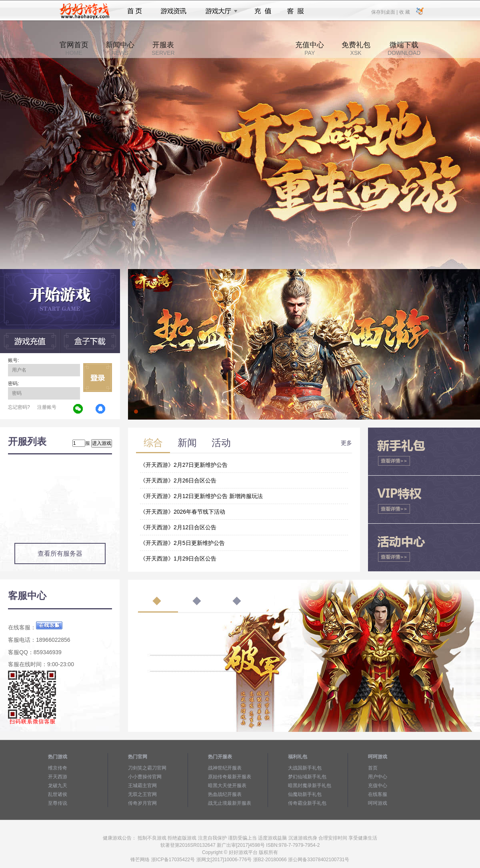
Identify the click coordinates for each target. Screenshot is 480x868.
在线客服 (378, 794)
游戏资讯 (174, 11)
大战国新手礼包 (305, 768)
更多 (346, 443)
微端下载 (404, 48)
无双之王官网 (142, 794)
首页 (135, 11)
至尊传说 (58, 803)
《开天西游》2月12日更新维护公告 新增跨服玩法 (201, 496)
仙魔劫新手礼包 (305, 794)
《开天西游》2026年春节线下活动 (183, 512)
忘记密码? (19, 407)
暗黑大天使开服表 (227, 786)
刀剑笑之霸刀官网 (147, 768)
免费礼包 (356, 48)
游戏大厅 (219, 11)
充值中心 (310, 48)
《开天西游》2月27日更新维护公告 (184, 465)
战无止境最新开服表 (230, 803)
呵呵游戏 (378, 803)
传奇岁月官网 (142, 803)
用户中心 (378, 777)
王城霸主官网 (142, 786)
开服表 (163, 48)
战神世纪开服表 (225, 768)
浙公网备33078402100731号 (319, 860)
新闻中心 (120, 48)
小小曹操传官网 (145, 777)
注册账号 (47, 407)
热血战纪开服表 (225, 794)
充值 (263, 11)
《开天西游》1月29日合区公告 (178, 559)
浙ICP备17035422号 (173, 860)
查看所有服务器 (60, 554)
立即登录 (98, 378)
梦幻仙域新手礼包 (307, 777)
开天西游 (58, 777)
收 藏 (404, 12)
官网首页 (74, 48)
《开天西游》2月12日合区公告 (178, 527)
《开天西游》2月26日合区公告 (178, 480)
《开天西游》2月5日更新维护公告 (182, 543)
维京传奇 (58, 768)
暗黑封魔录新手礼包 (310, 786)
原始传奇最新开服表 (230, 777)
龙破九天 (58, 786)
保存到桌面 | (385, 12)
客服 (296, 11)
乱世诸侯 (58, 794)
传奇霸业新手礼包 (307, 803)
